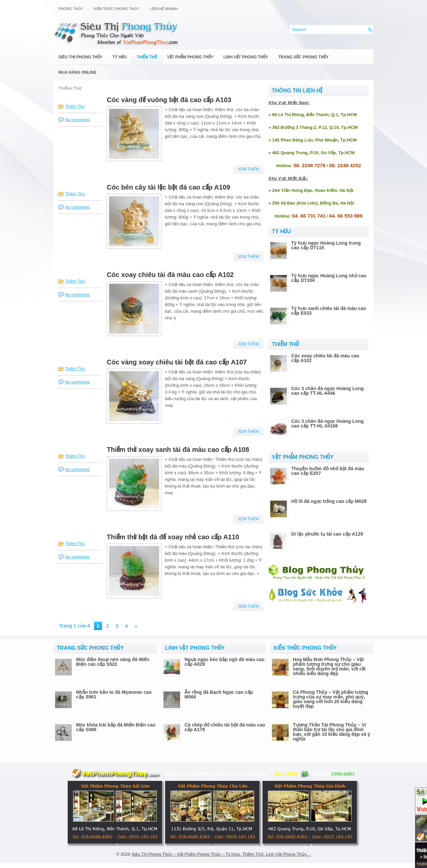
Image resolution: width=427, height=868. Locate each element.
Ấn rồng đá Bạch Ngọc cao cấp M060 (219, 694)
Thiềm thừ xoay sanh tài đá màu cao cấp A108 (178, 450)
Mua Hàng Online (77, 72)
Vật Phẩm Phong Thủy (190, 57)
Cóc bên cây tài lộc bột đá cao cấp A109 (168, 187)
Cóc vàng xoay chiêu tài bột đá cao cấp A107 (177, 362)
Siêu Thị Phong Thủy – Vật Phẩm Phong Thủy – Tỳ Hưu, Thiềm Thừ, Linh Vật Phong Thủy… (221, 854)
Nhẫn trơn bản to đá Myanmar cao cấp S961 (114, 694)
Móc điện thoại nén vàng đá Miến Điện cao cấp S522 (113, 662)
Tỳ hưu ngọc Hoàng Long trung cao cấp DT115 (326, 245)
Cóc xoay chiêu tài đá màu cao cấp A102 (170, 275)
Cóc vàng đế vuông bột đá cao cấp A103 (169, 100)
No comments (77, 120)
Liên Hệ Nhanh (164, 9)
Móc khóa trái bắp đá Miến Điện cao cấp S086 (116, 727)
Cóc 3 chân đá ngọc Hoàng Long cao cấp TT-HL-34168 (327, 423)
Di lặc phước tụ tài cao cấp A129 (327, 534)
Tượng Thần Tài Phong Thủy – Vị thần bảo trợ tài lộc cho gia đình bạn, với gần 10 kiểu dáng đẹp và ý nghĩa (332, 732)
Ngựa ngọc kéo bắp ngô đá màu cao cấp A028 (225, 662)
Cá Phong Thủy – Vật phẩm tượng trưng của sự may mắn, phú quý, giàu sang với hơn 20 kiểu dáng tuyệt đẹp (331, 699)
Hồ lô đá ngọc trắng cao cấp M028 (329, 501)
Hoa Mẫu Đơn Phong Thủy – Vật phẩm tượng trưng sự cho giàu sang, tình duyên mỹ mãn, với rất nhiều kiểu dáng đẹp (329, 666)
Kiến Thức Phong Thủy (116, 9)
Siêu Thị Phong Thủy (80, 57)
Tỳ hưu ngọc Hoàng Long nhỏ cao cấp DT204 (329, 278)
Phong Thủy (71, 9)
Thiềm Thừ (147, 57)
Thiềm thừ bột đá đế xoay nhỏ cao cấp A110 (173, 537)
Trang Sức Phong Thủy (303, 57)
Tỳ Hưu (120, 57)
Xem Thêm (248, 169)
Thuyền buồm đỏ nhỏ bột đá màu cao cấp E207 (328, 471)
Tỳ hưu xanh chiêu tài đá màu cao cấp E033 (329, 311)
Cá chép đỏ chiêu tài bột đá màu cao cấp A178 (225, 727)
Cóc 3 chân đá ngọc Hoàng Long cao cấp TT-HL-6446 (327, 391)
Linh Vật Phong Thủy (246, 57)
